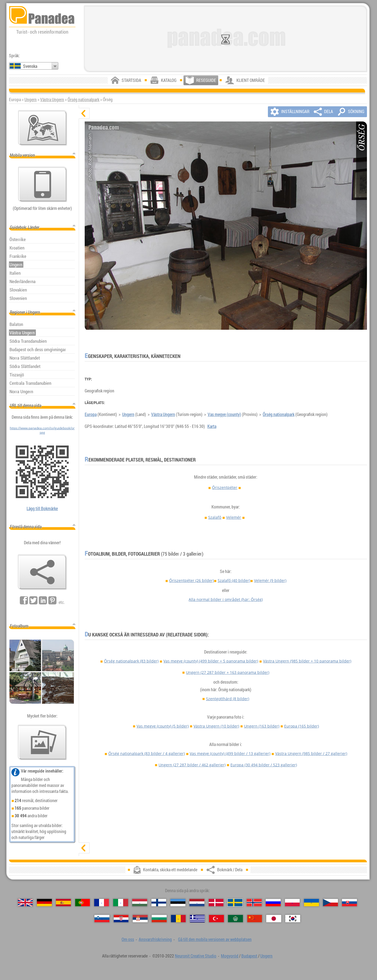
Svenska (30, 66)
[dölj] (84, 113)
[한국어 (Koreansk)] (293, 919)
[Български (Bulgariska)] (159, 919)
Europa (91, 414)
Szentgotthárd (228, 699)
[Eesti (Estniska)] (178, 903)
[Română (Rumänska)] (178, 919)
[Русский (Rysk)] (273, 903)
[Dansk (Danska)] (216, 903)
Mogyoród (230, 956)
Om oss (128, 939)
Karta (212, 426)
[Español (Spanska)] (63, 903)
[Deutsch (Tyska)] (44, 903)
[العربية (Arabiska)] (235, 919)
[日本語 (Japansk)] (274, 919)
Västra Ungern (52, 100)
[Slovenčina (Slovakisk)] (349, 903)
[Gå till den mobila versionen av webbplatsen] (43, 184)
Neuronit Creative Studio (196, 956)
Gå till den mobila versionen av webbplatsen (215, 939)
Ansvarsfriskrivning (155, 939)
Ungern (31, 100)
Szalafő (215, 517)
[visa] (84, 848)
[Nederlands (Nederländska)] (197, 903)
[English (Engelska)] (25, 903)
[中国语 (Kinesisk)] (255, 919)
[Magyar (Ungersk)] (140, 903)
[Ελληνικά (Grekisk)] (197, 919)
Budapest (249, 956)
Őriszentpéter (225, 487)
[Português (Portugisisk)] (83, 903)
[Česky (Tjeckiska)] (330, 903)
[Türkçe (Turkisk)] (216, 919)
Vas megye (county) (224, 414)
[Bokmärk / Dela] (42, 572)
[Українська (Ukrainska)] (311, 903)
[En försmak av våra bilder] (42, 742)
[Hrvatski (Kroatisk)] (121, 919)
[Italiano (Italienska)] (121, 903)
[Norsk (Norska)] (254, 903)
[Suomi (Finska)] (159, 903)
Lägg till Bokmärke (42, 508)
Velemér (234, 517)
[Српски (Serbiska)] (140, 919)
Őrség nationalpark (83, 100)
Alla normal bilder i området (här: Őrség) (226, 599)
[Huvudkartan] (43, 128)
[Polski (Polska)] (292, 903)
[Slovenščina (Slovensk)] (102, 919)
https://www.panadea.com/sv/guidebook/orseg (42, 430)
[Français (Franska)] (102, 903)
